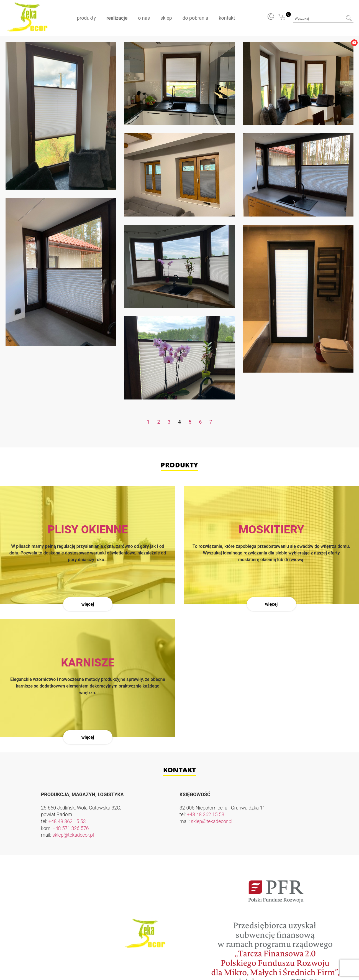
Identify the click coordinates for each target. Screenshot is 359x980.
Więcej (88, 604)
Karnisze (88, 663)
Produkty (86, 18)
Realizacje (117, 18)
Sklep (166, 18)
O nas (144, 18)
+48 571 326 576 (71, 828)
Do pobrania (195, 18)
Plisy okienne (88, 530)
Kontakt (227, 18)
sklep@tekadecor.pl (73, 835)
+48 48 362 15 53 (67, 821)
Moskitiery (271, 530)
